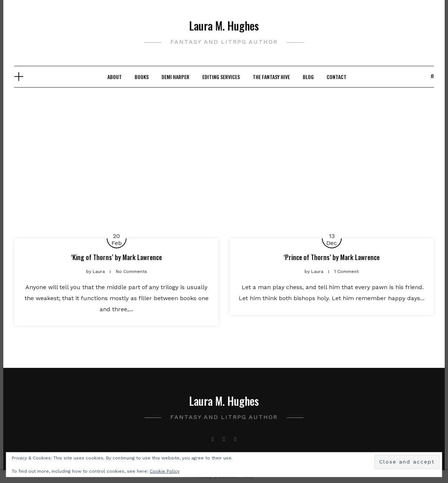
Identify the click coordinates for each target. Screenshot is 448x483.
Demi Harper (175, 77)
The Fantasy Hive (271, 77)
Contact (337, 77)
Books (142, 77)
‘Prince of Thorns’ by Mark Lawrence (332, 257)
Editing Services (221, 77)
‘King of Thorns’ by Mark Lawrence (116, 257)
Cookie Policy (165, 471)
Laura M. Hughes (224, 26)
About (115, 77)
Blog (308, 77)
